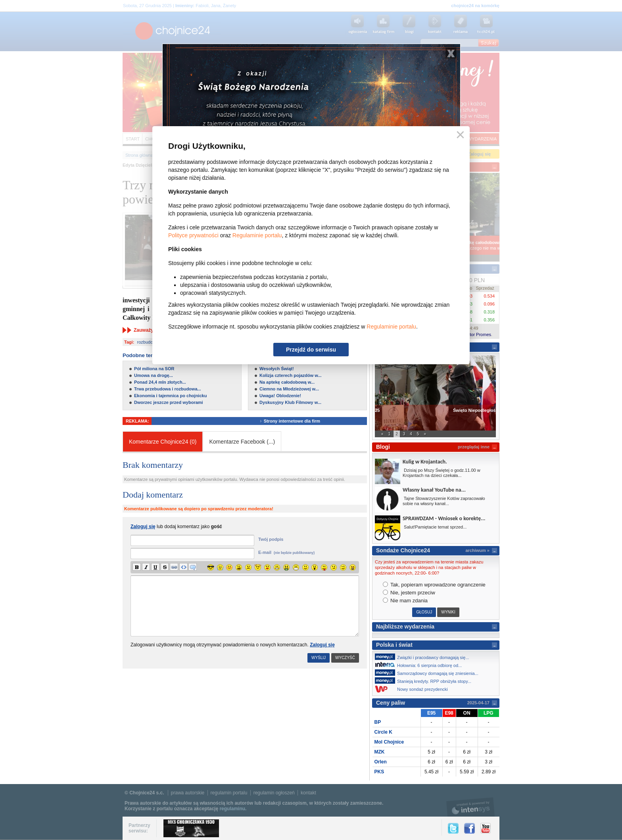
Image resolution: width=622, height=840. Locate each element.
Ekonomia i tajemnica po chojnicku (170, 396)
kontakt (308, 793)
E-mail (286, 552)
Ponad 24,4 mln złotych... (160, 382)
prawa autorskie (188, 793)
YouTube (486, 828)
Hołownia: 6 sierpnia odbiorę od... (420, 665)
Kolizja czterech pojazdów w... (291, 375)
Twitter (453, 828)
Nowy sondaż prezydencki (414, 689)
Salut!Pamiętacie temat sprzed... (435, 527)
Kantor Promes (477, 334)
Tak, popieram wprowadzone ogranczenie (434, 585)
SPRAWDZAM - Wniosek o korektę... (444, 518)
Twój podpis (271, 539)
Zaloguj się (322, 645)
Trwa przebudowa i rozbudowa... (168, 389)
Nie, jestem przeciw (409, 593)
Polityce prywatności (193, 235)
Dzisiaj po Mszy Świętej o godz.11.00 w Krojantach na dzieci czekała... (442, 473)
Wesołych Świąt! (277, 369)
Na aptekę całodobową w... (287, 382)
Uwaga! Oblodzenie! (280, 396)
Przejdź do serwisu (311, 350)
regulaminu (232, 809)
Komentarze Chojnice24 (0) (163, 442)
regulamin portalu (229, 793)
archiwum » (477, 550)
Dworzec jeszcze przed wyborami (169, 402)
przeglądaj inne (474, 447)
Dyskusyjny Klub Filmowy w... (290, 402)
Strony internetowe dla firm (298, 421)
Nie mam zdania (405, 601)
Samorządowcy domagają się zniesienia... (429, 673)
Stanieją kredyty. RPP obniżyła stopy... (425, 680)
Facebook (469, 828)
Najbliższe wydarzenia (405, 627)
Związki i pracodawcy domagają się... (424, 657)
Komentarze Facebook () (242, 442)
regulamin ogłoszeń (274, 793)
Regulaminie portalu (257, 235)
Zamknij (459, 135)
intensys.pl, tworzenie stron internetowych (471, 807)
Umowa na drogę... (154, 375)
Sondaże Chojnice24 (403, 550)
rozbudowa (148, 342)
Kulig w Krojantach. (425, 462)
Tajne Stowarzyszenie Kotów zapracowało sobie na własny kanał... (444, 501)
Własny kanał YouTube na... (434, 490)
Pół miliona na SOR (154, 369)
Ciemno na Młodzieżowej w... (289, 389)
